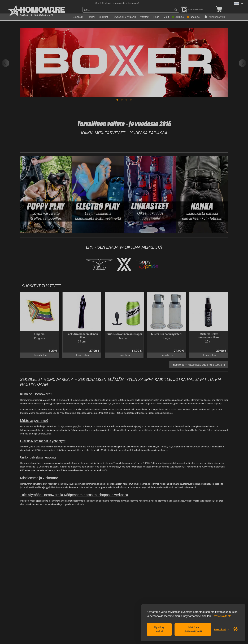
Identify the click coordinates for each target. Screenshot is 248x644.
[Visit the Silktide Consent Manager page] (236, 629)
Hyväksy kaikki (159, 629)
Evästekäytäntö (222, 616)
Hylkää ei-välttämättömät (193, 629)
